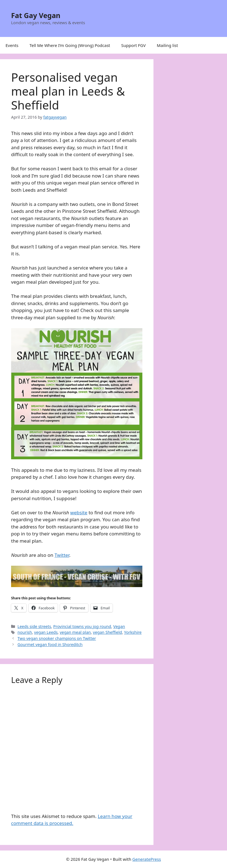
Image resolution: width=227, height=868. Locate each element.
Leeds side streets (34, 626)
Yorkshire (133, 632)
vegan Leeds (46, 632)
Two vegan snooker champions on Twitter (57, 638)
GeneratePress (147, 859)
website (79, 512)
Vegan (119, 626)
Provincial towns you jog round (82, 626)
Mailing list (167, 45)
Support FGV (133, 45)
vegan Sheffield (108, 632)
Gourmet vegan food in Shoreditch (50, 644)
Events (12, 45)
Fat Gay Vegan (36, 15)
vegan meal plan (75, 632)
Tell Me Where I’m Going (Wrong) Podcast (70, 45)
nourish (25, 632)
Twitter (62, 555)
